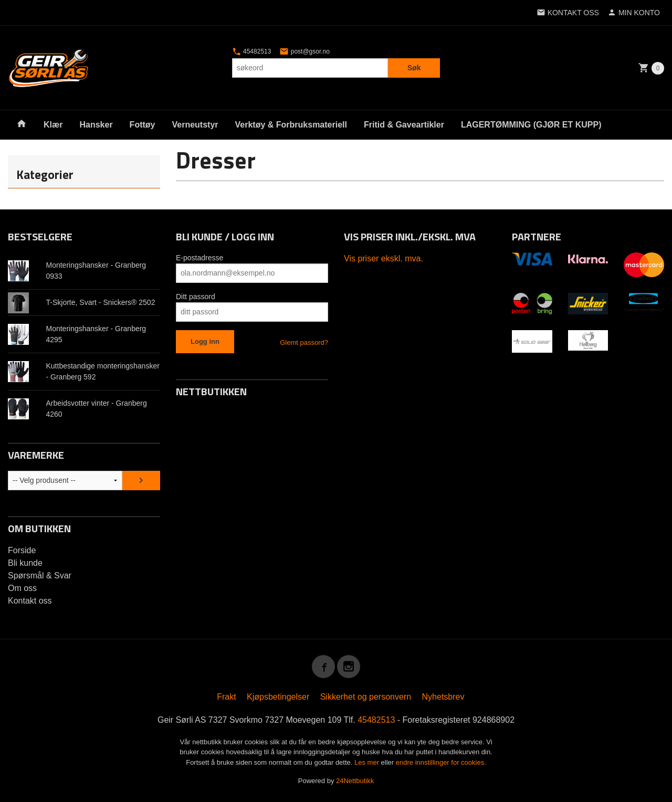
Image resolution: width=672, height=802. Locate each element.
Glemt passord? (304, 342)
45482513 (252, 51)
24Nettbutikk (355, 781)
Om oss (22, 588)
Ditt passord (196, 297)
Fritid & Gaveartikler (404, 125)
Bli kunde (25, 563)
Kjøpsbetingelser (278, 697)
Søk (414, 68)
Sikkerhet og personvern (366, 697)
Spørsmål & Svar (40, 576)
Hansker (96, 125)
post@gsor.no (304, 51)
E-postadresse (199, 258)
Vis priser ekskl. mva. (384, 258)
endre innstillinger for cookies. (441, 762)
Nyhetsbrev (443, 697)
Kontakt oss (30, 601)
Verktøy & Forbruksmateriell (291, 125)
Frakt (226, 697)
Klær (53, 125)
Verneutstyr (195, 125)
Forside (22, 550)
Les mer (368, 762)
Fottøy (143, 125)
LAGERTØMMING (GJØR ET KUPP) (531, 125)
